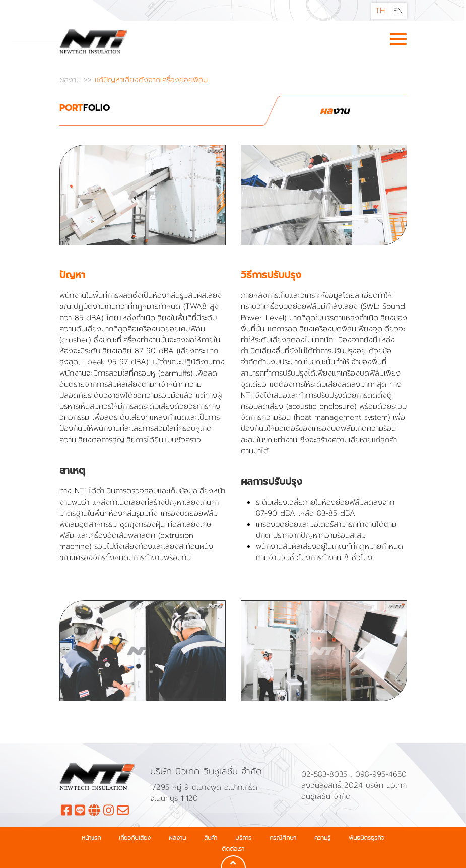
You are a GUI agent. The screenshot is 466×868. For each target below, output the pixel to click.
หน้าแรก (91, 838)
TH (380, 11)
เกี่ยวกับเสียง (135, 838)
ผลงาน (72, 80)
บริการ (243, 838)
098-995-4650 (381, 774)
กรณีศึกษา (283, 838)
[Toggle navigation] (398, 40)
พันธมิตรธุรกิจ (367, 838)
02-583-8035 (326, 774)
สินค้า (211, 838)
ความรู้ (322, 838)
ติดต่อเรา (233, 849)
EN (398, 11)
